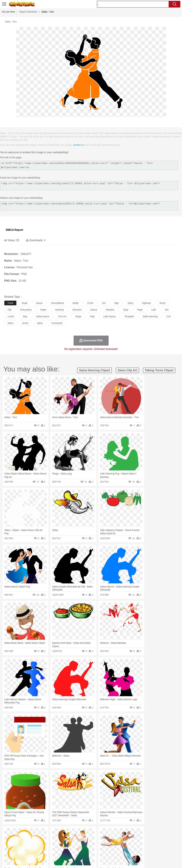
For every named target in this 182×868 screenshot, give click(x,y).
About (117, 861)
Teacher (27, 847)
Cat (43, 837)
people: (8, 842)
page (140, 310)
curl (168, 316)
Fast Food (51, 852)
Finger (146, 842)
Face (139, 842)
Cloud (149, 832)
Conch (51, 832)
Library (114, 847)
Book (35, 847)
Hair (105, 842)
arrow (25, 323)
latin (154, 310)
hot (104, 303)
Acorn (16, 832)
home (99, 842)
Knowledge (104, 847)
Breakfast (16, 852)
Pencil (64, 847)
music (163, 303)
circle (90, 303)
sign (117, 303)
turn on (62, 316)
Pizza (122, 852)
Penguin (158, 837)
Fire (65, 832)
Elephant (87, 837)
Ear (76, 842)
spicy (130, 303)
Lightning (98, 832)
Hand (154, 842)
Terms (125, 861)
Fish (95, 837)
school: (8, 847)
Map (95, 847)
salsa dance (43, 316)
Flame (72, 832)
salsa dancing (150, 316)
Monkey (135, 837)
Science (123, 847)
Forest (163, 832)
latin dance (110, 316)
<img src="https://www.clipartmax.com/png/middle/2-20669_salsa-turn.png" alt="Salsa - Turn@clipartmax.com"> (89, 206)
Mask (16, 842)
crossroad (57, 323)
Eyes (82, 842)
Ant (16, 837)
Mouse (144, 837)
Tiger (167, 837)
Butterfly (36, 837)
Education (74, 847)
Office (139, 847)
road (24, 303)
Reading (55, 847)
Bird (28, 837)
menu (11, 323)
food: (7, 852)
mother (46, 842)
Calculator (159, 847)
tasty (126, 310)
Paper (132, 847)
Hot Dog (156, 852)
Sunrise (115, 832)
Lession (169, 847)
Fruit (59, 852)
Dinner (115, 852)
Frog (102, 837)
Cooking (146, 852)
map (92, 316)
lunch (11, 316)
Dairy (25, 852)
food (10, 303)
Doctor (69, 842)
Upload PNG (172, 861)
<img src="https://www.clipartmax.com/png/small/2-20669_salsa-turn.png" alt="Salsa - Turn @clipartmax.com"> (89, 186)
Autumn (25, 832)
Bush (141, 832)
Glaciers (80, 832)
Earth (58, 832)
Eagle (78, 837)
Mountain (125, 832)
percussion (26, 310)
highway (146, 303)
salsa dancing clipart (95, 370)
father (124, 842)
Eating (130, 852)
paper (43, 310)
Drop (156, 832)
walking (90, 842)
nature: (7, 832)
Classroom (44, 847)
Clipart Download (28, 12)
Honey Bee (111, 837)
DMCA (159, 861)
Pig (151, 837)
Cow (59, 837)
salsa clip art (127, 370)
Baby (23, 842)
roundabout (58, 303)
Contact (150, 861)
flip (10, 310)
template (129, 316)
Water (134, 832)
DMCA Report (14, 230)
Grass (89, 832)
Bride (30, 842)
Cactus (42, 832)
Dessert (33, 852)
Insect (121, 837)
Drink (42, 852)
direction (77, 310)
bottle (76, 303)
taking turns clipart (159, 370)
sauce (39, 303)
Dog (65, 837)
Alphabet (148, 847)
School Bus (85, 847)
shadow (110, 310)
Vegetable (96, 852)
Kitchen (106, 852)
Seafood (85, 852)
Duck (71, 837)
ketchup (59, 310)
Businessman (58, 842)
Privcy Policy (137, 861)
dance (94, 310)
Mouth (132, 842)
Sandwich (75, 852)
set (167, 310)
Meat (66, 852)
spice (40, 323)
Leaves (34, 832)
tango (78, 316)
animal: (8, 837)
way (25, 316)
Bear (22, 837)
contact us (78, 145)
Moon (107, 832)
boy (117, 842)
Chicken (51, 837)
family (38, 842)
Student (18, 847)
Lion (128, 837)
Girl (111, 842)
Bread (138, 852)
